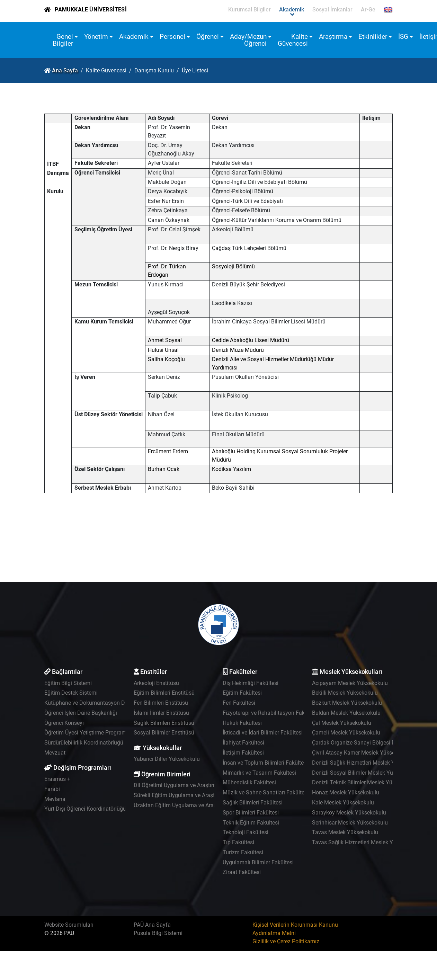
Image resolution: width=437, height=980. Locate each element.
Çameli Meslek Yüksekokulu (346, 733)
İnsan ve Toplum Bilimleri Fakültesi (265, 763)
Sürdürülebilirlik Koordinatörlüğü (84, 743)
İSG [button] (403, 37)
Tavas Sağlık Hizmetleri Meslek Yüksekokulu (366, 842)
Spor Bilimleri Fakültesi (251, 813)
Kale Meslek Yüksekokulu (343, 803)
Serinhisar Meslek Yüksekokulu (350, 823)
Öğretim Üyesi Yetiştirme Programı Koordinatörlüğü (106, 733)
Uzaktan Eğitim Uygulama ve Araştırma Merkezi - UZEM (201, 805)
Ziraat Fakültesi (242, 872)
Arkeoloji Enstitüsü (156, 683)
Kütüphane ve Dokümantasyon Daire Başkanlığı (103, 703)
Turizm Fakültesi (243, 852)
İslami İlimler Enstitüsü (161, 713)
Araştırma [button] (333, 37)
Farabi (52, 789)
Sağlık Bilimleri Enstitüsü (164, 723)
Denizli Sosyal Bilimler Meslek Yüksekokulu (365, 773)
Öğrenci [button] (208, 37)
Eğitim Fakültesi (242, 693)
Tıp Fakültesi (238, 842)
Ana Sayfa (65, 70)
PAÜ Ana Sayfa (152, 925)
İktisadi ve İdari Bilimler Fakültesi (263, 733)
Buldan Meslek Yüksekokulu (346, 713)
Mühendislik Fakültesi (249, 782)
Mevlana (55, 799)
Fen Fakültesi (239, 703)
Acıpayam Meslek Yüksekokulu (350, 683)
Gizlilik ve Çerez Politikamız (286, 941)
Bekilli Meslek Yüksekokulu (345, 693)
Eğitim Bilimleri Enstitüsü (164, 693)
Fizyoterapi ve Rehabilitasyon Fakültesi (270, 713)
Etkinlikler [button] (373, 37)
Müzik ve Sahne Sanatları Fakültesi (266, 792)
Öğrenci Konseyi (64, 723)
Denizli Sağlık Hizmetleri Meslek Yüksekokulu (367, 763)
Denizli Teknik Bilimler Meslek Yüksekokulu (364, 782)
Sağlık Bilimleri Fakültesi (253, 803)
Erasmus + (57, 779)
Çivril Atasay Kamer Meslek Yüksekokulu (362, 753)
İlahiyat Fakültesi (243, 743)
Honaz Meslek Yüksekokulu (346, 792)
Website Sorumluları (69, 925)
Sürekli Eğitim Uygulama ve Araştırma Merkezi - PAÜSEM (203, 795)
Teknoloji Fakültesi (246, 832)
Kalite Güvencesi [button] (293, 40)
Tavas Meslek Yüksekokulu (345, 832)
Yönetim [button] (96, 37)
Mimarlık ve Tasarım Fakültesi (259, 773)
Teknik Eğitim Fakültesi (251, 823)
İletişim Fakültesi (243, 753)
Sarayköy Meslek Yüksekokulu (349, 813)
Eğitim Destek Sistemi (71, 693)
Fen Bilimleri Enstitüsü (161, 703)
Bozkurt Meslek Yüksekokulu (347, 703)
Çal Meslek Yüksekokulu (342, 723)
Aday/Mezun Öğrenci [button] (248, 40)
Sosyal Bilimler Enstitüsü (164, 733)
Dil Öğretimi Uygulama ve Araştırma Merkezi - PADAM (199, 785)
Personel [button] (172, 37)
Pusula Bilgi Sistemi (158, 933)
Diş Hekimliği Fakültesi (251, 683)
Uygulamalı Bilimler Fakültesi (258, 862)
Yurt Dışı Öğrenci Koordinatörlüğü (85, 809)
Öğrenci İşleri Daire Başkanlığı (81, 713)
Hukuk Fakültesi (242, 723)
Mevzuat (55, 753)
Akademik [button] (134, 37)
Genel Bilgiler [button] (63, 40)
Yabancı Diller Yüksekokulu (167, 759)
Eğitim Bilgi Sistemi (68, 683)
